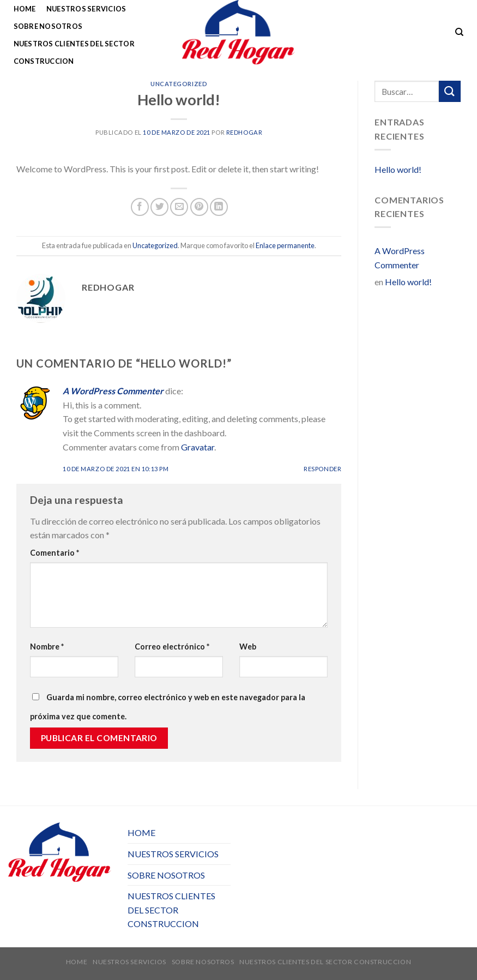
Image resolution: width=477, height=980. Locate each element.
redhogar (244, 132)
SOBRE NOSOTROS (48, 26)
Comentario (55, 553)
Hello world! (398, 169)
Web (248, 647)
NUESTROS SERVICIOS (86, 9)
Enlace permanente (285, 245)
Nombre (47, 647)
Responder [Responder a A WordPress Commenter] (322, 469)
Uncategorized (179, 84)
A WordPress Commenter (113, 391)
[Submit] (450, 91)
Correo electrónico (172, 647)
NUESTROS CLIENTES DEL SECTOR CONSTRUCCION (74, 52)
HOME (25, 9)
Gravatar (198, 447)
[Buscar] (459, 32)
